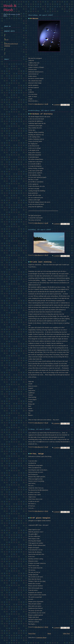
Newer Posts (32, 633)
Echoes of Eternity (43, 114)
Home (49, 633)
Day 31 (6, 40)
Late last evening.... (44, 262)
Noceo (35, 19)
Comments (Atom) (41, 637)
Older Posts (66, 633)
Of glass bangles (41, 518)
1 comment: (57, 105)
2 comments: (57, 423)
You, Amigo (38, 454)
